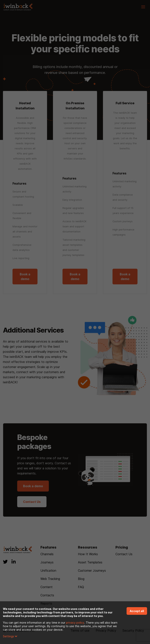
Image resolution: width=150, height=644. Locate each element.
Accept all (137, 611)
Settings (10, 636)
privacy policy (75, 623)
